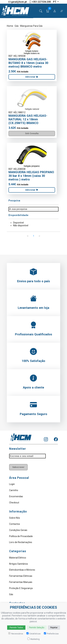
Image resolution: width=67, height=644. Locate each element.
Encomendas (16, 496)
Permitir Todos (16, 628)
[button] (48, 11)
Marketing (33, 639)
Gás (17, 26)
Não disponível (21, 225)
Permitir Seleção (37, 628)
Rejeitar (54, 628)
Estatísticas (33, 634)
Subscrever (18, 467)
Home (10, 26)
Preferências (51, 634)
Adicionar (32, 77)
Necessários (16, 634)
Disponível (18, 223)
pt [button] (55, 2)
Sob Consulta (32, 133)
